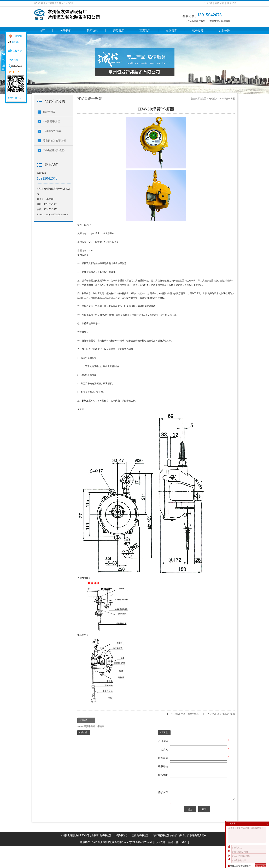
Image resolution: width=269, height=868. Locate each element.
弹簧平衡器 (122, 858)
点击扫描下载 (15, 98)
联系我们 (232, 3)
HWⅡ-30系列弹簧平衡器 (187, 714)
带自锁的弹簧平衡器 (54, 141)
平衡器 (101, 726)
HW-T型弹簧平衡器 (54, 150)
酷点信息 (173, 864)
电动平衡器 (106, 858)
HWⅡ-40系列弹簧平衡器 (223, 714)
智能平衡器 (49, 112)
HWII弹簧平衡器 (52, 131)
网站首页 (213, 99)
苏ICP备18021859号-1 (141, 864)
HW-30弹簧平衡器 (86, 726)
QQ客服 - (16, 42)
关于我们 (207, 3)
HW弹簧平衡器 (227, 99)
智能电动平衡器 (140, 858)
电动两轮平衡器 (161, 858)
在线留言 (219, 3)
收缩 (3, 61)
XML (184, 864)
